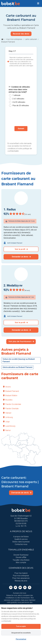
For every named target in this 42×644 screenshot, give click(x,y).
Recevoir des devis (21, 34)
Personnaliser (21, 639)
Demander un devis (21, 257)
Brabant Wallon (10, 395)
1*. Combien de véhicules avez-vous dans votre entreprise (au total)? (19, 89)
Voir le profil (21, 249)
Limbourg (8, 417)
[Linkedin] (30, 587)
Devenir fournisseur (21, 555)
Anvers (7, 387)
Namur (7, 430)
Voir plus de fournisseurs (21, 341)
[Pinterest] (25, 587)
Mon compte (21, 562)
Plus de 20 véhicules (21, 105)
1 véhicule (16, 95)
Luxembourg (9, 426)
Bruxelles (8, 400)
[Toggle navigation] (38, 3)
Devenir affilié (21, 557)
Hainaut (7, 413)
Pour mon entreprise (14, 39)
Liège (6, 422)
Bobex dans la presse (21, 542)
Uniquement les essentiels (21, 633)
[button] (38, 3)
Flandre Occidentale (12, 404)
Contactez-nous (21, 544)
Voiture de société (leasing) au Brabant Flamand (19, 360)
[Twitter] (15, 587)
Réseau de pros (21, 581)
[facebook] (11, 587)
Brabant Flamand (11, 391)
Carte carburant (31, 39)
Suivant (21, 129)
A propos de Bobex (21, 537)
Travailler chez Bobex (21, 560)
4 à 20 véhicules (19, 102)
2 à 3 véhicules (18, 99)
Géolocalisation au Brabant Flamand (17, 367)
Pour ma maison (21, 573)
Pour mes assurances (21, 578)
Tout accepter (21, 626)
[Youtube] (20, 587)
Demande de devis (21, 493)
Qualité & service (21, 539)
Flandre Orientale (11, 409)
